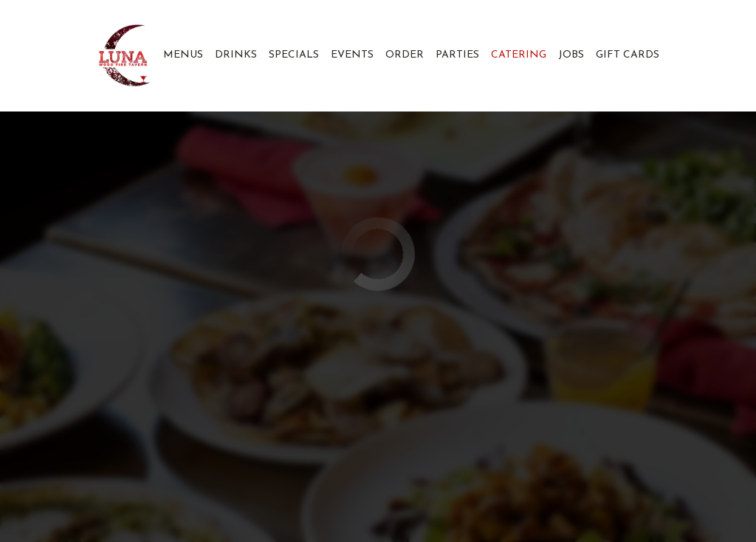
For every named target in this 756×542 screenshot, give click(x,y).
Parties (457, 55)
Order (405, 55)
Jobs (571, 55)
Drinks (236, 55)
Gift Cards (628, 55)
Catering (519, 55)
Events (352, 55)
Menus (183, 55)
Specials (294, 55)
